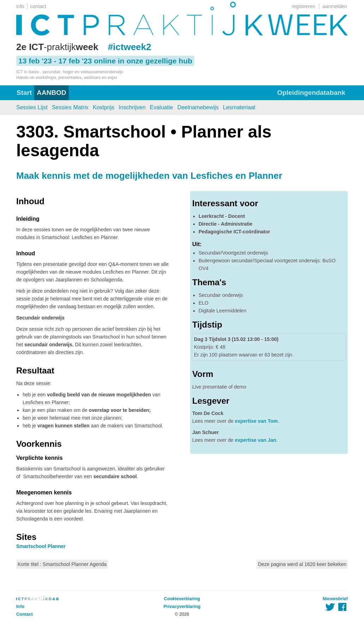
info (20, 6)
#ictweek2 (130, 47)
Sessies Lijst (32, 107)
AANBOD (51, 93)
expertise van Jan (256, 440)
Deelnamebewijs (198, 107)
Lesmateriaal (239, 107)
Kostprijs (104, 107)
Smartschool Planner (41, 546)
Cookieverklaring (182, 599)
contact (38, 6)
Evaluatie (162, 107)
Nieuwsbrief (335, 599)
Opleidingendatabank (311, 93)
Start (24, 93)
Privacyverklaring (182, 607)
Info (20, 607)
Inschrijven (132, 107)
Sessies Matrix (70, 107)
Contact (25, 614)
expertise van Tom (256, 421)
